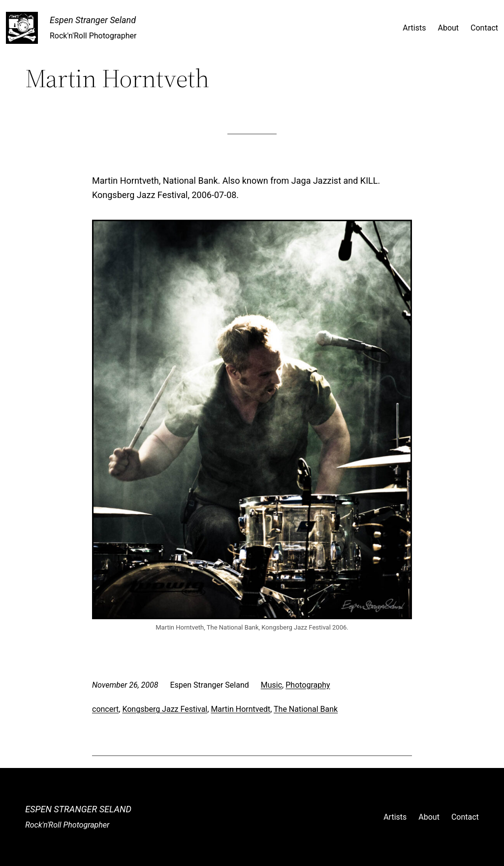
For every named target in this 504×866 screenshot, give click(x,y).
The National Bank (306, 709)
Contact (484, 28)
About (448, 28)
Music (271, 685)
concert (105, 709)
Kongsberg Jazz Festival (165, 709)
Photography (308, 685)
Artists (414, 28)
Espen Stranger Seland (93, 20)
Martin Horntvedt (240, 709)
